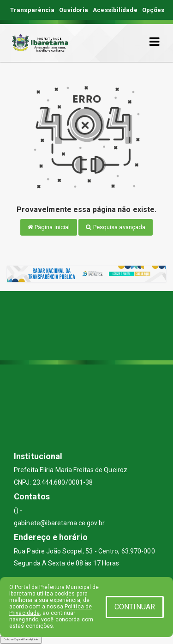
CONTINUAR (135, 607)
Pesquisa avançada (116, 227)
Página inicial (49, 227)
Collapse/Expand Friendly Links (21, 639)
